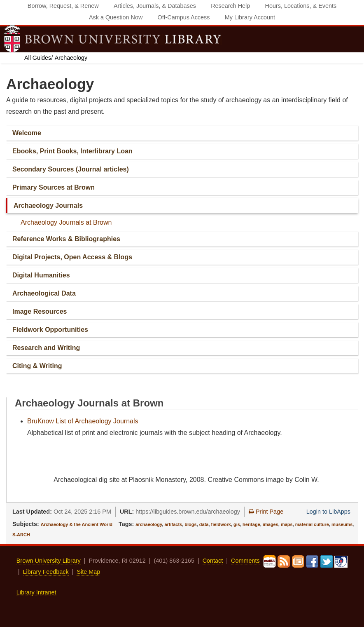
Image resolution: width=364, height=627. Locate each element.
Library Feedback (46, 572)
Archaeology (71, 58)
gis (237, 524)
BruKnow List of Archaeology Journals (83, 421)
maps (287, 524)
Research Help (230, 6)
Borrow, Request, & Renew (63, 6)
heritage (251, 524)
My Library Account (250, 17)
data (204, 524)
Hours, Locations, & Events (301, 6)
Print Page (266, 512)
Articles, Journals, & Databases (155, 6)
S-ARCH (21, 535)
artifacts (173, 524)
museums (342, 524)
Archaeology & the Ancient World (77, 524)
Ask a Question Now (116, 17)
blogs (190, 524)
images (271, 524)
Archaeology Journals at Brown (66, 222)
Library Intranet (36, 592)
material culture (312, 524)
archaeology (149, 524)
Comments (245, 561)
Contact (213, 561)
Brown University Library (49, 561)
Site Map (88, 572)
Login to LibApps (328, 512)
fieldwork (221, 524)
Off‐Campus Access (184, 17)
